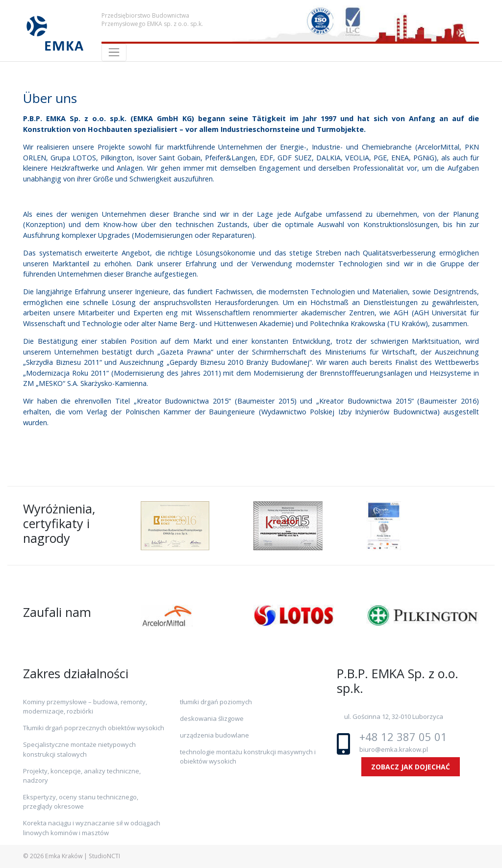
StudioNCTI (104, 856)
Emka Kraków (64, 856)
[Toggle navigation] (114, 52)
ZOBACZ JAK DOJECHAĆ (411, 767)
